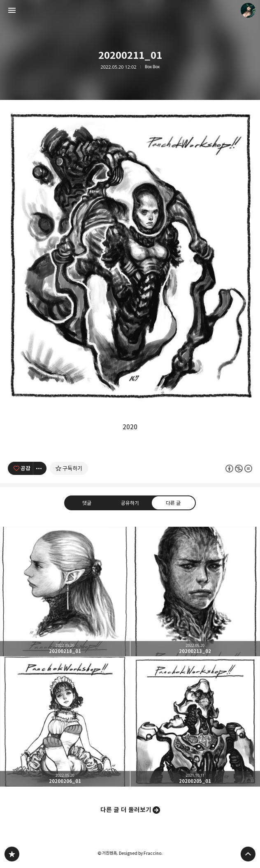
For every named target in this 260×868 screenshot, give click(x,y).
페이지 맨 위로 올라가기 (248, 854)
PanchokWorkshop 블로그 (12, 854)
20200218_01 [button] (65, 592)
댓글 (87, 502)
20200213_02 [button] (195, 592)
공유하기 (130, 502)
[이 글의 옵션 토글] (40, 468)
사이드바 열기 (12, 10)
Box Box (152, 67)
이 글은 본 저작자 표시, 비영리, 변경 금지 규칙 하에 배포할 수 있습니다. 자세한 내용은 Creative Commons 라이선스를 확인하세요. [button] (239, 468)
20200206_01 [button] (65, 722)
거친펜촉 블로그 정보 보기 (248, 10)
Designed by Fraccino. (141, 853)
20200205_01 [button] (195, 722)
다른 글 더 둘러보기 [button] (126, 810)
